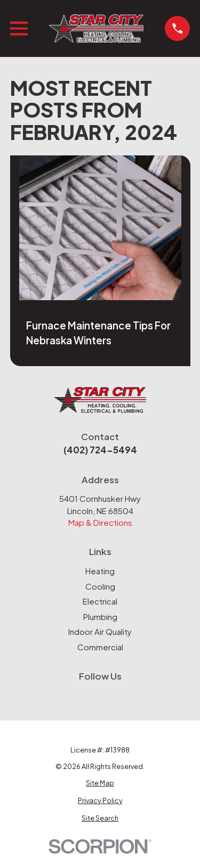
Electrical (100, 601)
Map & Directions (100, 522)
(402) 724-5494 (100, 450)
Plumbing (100, 617)
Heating (100, 571)
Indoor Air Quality (100, 631)
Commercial (100, 647)
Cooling (100, 586)
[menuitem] (100, 783)
